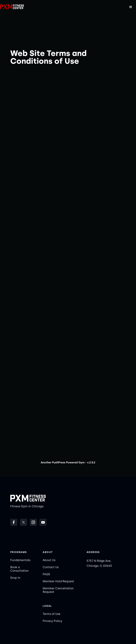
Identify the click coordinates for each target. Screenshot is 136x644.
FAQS (46, 574)
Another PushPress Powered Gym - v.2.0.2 (68, 462)
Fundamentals (20, 560)
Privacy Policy (52, 621)
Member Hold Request (58, 581)
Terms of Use (52, 614)
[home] (12, 7)
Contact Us (51, 567)
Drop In (15, 578)
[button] (131, 7)
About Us (49, 560)
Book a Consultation (19, 569)
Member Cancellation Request (58, 590)
